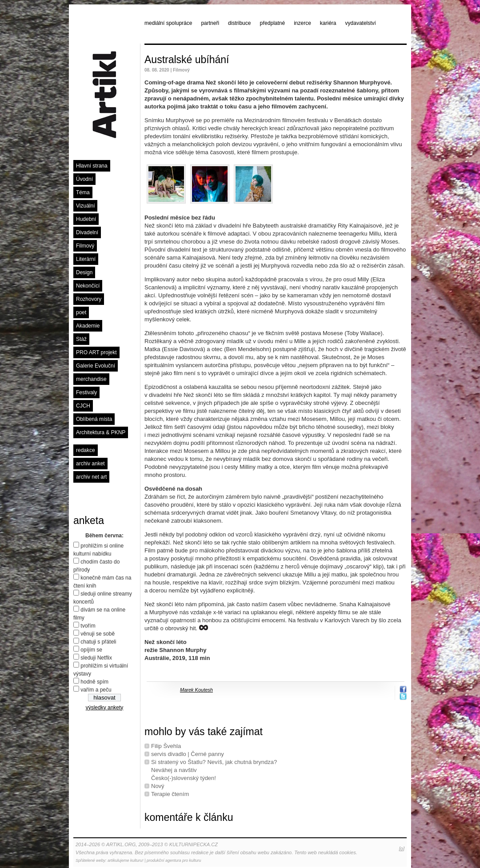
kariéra (328, 23)
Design (84, 272)
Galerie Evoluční (96, 366)
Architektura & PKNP (101, 432)
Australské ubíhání (187, 60)
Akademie (88, 326)
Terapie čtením (170, 794)
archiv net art (91, 477)
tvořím (88, 626)
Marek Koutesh (196, 690)
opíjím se (91, 650)
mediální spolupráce (168, 23)
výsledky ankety (105, 708)
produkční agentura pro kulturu (174, 860)
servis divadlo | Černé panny (188, 754)
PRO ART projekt (96, 352)
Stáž (81, 339)
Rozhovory (89, 299)
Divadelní (87, 232)
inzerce (302, 23)
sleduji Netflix (96, 658)
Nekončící (88, 286)
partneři (210, 23)
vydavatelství (361, 23)
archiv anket (90, 464)
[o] (402, 848)
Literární (86, 259)
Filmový (85, 246)
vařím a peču (96, 690)
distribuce (239, 23)
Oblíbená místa (94, 419)
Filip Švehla (166, 746)
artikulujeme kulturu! (126, 860)
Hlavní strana (92, 166)
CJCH (83, 406)
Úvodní (84, 179)
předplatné (272, 23)
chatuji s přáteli (98, 642)
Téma (83, 192)
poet (81, 312)
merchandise (91, 379)
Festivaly (86, 392)
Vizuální (85, 206)
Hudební (86, 219)
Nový (158, 786)
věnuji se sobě (98, 634)
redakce (86, 450)
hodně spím (94, 682)
